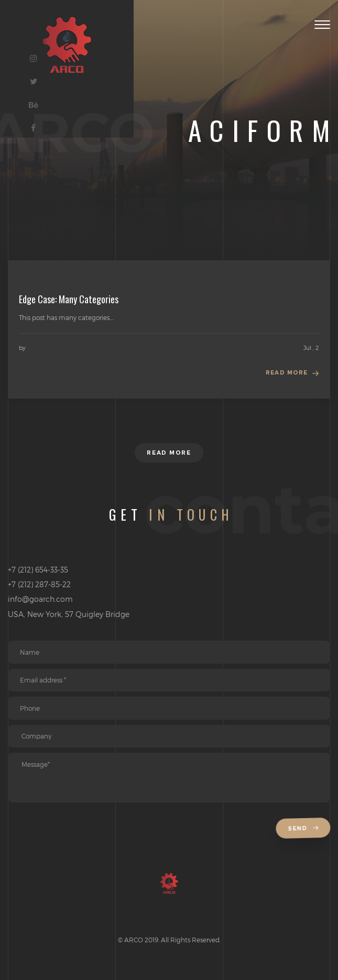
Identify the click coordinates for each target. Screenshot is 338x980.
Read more (287, 373)
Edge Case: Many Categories (69, 299)
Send (304, 829)
